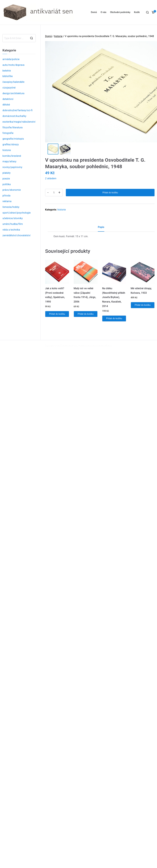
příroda (6, 196)
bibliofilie (8, 76)
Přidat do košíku (110, 193)
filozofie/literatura (13, 127)
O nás (103, 12)
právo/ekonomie (12, 190)
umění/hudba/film (13, 224)
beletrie (7, 71)
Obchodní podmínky (120, 12)
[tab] (101, 229)
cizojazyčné (9, 88)
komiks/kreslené (12, 156)
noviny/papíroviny (12, 167)
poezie (6, 179)
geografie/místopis (13, 139)
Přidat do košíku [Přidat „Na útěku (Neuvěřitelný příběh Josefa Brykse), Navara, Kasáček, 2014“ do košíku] (114, 319)
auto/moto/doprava (13, 65)
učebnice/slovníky (13, 218)
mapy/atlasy (9, 161)
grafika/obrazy (11, 144)
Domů (94, 12)
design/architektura (13, 93)
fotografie (8, 133)
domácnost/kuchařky (14, 116)
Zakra (93, 347)
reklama (7, 201)
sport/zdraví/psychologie (17, 213)
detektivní (8, 99)
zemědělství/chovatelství (16, 235)
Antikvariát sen (70, 347)
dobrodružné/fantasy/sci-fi (18, 110)
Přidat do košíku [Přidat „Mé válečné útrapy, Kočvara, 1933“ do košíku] (143, 306)
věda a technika (11, 230)
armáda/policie (11, 59)
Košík (137, 12)
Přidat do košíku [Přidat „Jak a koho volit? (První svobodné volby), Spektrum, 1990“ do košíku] (57, 315)
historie (58, 36)
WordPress (106, 347)
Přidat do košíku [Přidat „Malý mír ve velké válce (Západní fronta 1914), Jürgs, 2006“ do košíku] (86, 315)
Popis (101, 228)
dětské (6, 105)
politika (7, 184)
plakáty (6, 173)
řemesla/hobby (11, 207)
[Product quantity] (54, 193)
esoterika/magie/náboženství (19, 122)
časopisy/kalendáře (13, 82)
